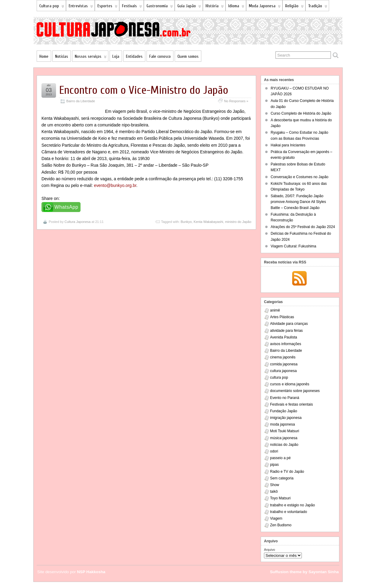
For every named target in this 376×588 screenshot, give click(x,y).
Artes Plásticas (282, 317)
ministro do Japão (238, 222)
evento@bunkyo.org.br (115, 185)
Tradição (318, 7)
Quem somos (188, 56)
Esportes (107, 7)
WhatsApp (66, 207)
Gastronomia (160, 7)
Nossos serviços (91, 58)
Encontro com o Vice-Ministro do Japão (144, 90)
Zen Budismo (281, 525)
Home (44, 56)
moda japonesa (282, 424)
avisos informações (286, 344)
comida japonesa (284, 364)
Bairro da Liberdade (81, 101)
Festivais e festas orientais (291, 404)
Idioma (236, 7)
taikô (274, 492)
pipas (274, 465)
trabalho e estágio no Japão (292, 505)
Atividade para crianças (289, 324)
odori (274, 451)
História (215, 7)
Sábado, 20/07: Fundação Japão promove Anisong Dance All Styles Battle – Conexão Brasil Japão (298, 202)
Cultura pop (52, 7)
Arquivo (270, 550)
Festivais (132, 7)
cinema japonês (283, 357)
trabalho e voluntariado (289, 512)
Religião (294, 7)
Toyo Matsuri (280, 498)
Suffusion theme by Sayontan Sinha (304, 572)
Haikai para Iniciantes (288, 145)
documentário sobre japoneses (295, 391)
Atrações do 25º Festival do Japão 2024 (303, 227)
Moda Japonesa (265, 7)
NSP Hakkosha (91, 572)
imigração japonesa (286, 418)
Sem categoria (282, 478)
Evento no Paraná (285, 398)
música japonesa (284, 438)
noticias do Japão (284, 445)
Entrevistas (81, 7)
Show (275, 485)
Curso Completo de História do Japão (301, 113)
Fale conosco (160, 56)
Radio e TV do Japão (287, 472)
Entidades (134, 56)
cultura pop (279, 377)
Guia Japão (189, 7)
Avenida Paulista (284, 337)
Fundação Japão (284, 411)
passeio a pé (280, 458)
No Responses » (236, 101)
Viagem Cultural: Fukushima (294, 246)
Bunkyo (186, 222)
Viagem (276, 518)
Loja (116, 56)
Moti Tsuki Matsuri (285, 431)
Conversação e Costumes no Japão (300, 177)
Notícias (62, 56)
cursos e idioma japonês (290, 384)
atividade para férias (286, 331)
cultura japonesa (283, 371)
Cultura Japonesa (78, 222)
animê (275, 310)
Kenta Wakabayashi (208, 222)
